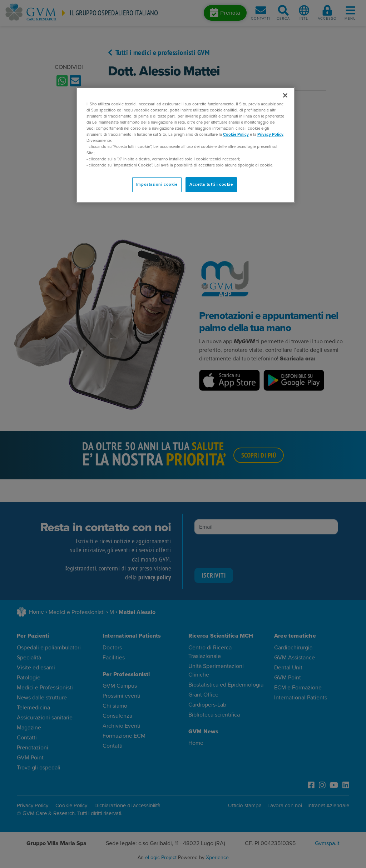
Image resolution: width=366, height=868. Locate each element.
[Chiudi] (285, 95)
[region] (186, 145)
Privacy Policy (270, 134)
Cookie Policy (236, 134)
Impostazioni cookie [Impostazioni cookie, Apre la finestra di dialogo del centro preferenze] (157, 184)
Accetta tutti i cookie (211, 184)
